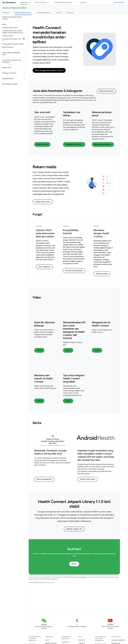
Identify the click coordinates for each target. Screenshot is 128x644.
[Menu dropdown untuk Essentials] (30, 2)
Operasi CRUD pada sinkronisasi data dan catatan (45, 233)
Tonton (39, 350)
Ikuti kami (74, 549)
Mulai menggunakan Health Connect (49, 70)
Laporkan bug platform (118, 640)
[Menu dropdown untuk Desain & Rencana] (50, 2)
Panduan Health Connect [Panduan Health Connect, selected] (23, 13)
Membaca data (102, 274)
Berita (37, 423)
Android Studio (119, 2)
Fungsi (37, 214)
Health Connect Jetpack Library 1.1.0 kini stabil (74, 504)
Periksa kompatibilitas (74, 271)
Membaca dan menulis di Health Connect (43, 379)
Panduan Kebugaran (44, 13)
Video (37, 297)
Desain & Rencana (41, 2)
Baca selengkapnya (44, 479)
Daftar (74, 564)
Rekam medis (45, 167)
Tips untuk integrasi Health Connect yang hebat (74, 379)
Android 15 (82, 640)
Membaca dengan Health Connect (101, 233)
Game (47, 640)
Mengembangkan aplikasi (63, 2)
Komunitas (70, 13)
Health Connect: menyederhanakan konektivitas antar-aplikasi (50, 35)
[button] (13, 44)
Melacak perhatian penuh (104, 144)
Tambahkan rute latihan (75, 144)
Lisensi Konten (82, 577)
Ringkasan (6, 13)
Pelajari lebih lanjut (43, 202)
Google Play (84, 2)
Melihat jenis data (106, 91)
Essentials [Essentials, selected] (24, 2)
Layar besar (65, 642)
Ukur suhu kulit (42, 112)
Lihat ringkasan (44, 267)
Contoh (59, 13)
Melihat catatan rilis (74, 529)
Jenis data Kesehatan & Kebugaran (58, 91)
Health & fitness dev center (14, 8)
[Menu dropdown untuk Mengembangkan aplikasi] (75, 2)
